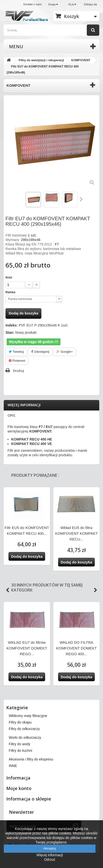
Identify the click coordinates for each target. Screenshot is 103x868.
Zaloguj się (90, 4)
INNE (13, 766)
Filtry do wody (19, 744)
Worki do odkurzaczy (25, 737)
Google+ (65, 352)
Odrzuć (50, 859)
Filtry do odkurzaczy (24, 729)
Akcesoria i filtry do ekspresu (31, 759)
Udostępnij (40, 352)
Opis (11, 415)
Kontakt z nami (33, 4)
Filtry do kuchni (20, 750)
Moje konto (19, 788)
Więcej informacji (24, 405)
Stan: (10, 332)
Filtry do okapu (20, 722)
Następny (82, 199)
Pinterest (17, 361)
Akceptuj (50, 848)
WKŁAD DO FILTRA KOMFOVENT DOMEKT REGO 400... (76, 648)
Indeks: (12, 325)
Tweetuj (16, 352)
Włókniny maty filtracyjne (28, 716)
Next (96, 590)
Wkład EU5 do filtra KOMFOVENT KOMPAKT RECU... (76, 533)
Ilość (9, 277)
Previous (7, 590)
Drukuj (18, 371)
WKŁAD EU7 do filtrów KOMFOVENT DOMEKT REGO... (27, 648)
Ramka (11, 292)
